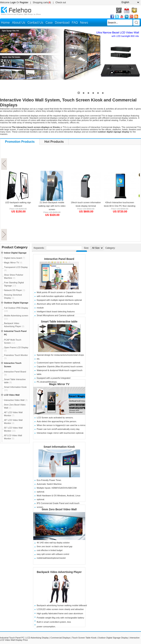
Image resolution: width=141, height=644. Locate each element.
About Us (19, 23)
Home (5, 23)
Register (24, 2)
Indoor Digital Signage (15, 253)
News (84, 23)
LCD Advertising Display (37, 638)
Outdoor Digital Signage (16, 303)
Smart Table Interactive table (59, 322)
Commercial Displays (60, 638)
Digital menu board (15, 258)
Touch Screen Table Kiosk (84, 638)
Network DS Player (15, 290)
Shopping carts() (42, 2)
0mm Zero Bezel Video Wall (59, 509)
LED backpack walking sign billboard (18, 204)
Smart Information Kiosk (59, 447)
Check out (61, 2)
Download (62, 23)
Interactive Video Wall (16, 400)
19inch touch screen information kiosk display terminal (86, 204)
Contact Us (35, 23)
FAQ (75, 23)
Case (49, 23)
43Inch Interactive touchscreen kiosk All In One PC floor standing (120, 204)
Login (13, 2)
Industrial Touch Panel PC (12, 638)
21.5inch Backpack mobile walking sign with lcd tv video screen (52, 206)
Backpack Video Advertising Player (59, 572)
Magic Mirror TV (13, 263)
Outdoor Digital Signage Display (113, 638)
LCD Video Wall (12, 395)
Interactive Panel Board (59, 259)
